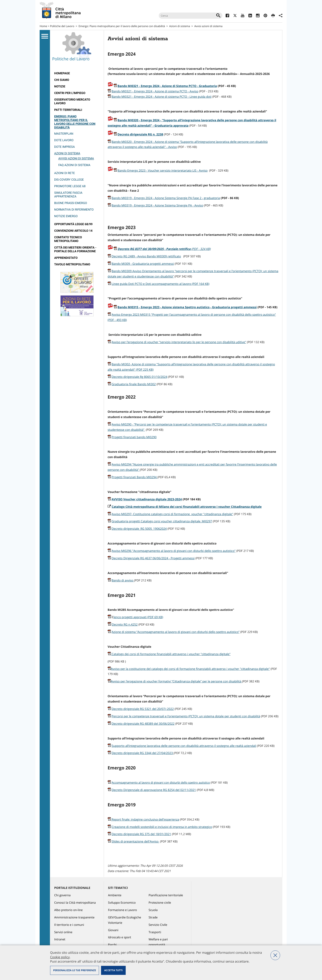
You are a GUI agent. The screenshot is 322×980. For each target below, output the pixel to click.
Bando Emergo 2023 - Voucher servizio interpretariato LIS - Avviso (163, 171)
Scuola (153, 910)
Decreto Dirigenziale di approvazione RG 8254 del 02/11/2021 (154, 790)
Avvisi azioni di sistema (76, 159)
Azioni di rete (64, 173)
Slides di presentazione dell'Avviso (136, 842)
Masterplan (64, 134)
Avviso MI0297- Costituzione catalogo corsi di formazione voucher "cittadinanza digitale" (172, 514)
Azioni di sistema (180, 26)
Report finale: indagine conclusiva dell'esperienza (145, 820)
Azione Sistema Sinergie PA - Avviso (179, 206)
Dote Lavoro (64, 140)
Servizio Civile (158, 925)
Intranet (60, 939)
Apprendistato (66, 258)
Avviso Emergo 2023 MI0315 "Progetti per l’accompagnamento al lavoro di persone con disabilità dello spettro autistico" (194, 315)
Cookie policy (60, 957)
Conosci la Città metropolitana (75, 903)
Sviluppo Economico (122, 903)
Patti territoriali (68, 110)
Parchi (112, 945)
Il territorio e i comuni (69, 925)
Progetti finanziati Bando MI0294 (135, 477)
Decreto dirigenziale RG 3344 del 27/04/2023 (143, 753)
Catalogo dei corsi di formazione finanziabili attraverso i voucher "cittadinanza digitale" (169, 654)
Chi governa (62, 895)
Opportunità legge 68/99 (73, 224)
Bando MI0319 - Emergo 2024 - (133, 206)
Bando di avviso (123, 581)
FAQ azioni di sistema (74, 165)
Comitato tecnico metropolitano (68, 239)
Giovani (113, 930)
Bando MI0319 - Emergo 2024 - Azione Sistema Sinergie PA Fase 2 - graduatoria (166, 198)
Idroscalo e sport (120, 937)
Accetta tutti (113, 970)
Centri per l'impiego (70, 93)
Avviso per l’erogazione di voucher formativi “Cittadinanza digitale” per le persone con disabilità (176, 681)
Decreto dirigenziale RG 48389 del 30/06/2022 (143, 724)
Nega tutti (275, 955)
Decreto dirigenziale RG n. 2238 (140, 135)
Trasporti (155, 932)
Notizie (60, 87)
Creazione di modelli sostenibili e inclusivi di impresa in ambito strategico (162, 827)
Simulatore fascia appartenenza (68, 195)
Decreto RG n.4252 (125, 625)
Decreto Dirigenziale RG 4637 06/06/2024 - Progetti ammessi (153, 558)
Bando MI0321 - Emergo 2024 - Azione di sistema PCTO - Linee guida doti (162, 97)
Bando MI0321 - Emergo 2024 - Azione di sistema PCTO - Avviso (155, 91)
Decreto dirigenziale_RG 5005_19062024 (139, 529)
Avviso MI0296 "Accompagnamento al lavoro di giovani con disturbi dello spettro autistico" (174, 551)
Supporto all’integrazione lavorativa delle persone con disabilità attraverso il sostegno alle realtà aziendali (184, 746)
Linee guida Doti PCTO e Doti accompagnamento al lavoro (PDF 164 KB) (161, 284)
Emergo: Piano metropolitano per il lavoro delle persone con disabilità (122, 26)
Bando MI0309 (122, 271)
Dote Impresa (64, 147)
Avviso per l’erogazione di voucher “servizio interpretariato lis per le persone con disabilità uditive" (179, 342)
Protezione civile (160, 903)
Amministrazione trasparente (74, 918)
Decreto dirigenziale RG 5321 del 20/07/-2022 (143, 709)
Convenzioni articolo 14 (73, 231)
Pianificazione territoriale (166, 895)
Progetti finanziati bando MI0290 (134, 437)
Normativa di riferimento (74, 210)
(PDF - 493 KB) (117, 320)
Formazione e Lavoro (122, 910)
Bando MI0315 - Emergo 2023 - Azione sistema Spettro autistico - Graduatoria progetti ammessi (187, 307)
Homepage (62, 73)
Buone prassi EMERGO (71, 203)
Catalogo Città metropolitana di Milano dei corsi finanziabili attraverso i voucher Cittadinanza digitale (187, 507)
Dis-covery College (69, 180)
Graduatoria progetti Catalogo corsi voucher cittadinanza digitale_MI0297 (162, 521)
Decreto (155, 249)
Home (43, 26)
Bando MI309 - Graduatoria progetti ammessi (143, 264)
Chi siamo (62, 80)
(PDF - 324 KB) (201, 249)
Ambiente (115, 895)
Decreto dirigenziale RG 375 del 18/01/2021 (141, 834)
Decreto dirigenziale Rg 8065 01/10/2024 (140, 377)
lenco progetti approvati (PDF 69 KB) (138, 617)
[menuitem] (77, 73)
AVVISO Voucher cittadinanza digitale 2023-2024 (147, 499)
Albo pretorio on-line (68, 910)
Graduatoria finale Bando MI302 (134, 384)
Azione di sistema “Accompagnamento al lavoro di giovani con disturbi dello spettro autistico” (176, 632)
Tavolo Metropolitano (72, 264)
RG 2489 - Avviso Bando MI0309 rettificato (152, 256)
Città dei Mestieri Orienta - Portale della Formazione (75, 249)
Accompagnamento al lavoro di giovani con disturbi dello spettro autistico (161, 783)
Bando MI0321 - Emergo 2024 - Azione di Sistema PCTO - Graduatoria (167, 86)
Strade (153, 918)
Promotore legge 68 (70, 186)
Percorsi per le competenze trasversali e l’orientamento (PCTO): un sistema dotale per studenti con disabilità (186, 716)
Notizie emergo (66, 216)
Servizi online (63, 932)
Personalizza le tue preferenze (75, 970)
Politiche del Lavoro (62, 26)
